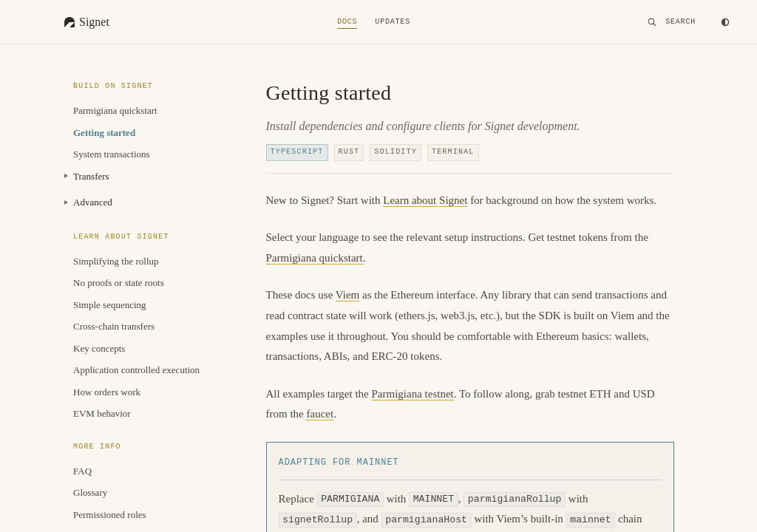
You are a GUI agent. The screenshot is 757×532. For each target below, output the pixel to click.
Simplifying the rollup (116, 261)
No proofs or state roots (119, 283)
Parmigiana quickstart (115, 110)
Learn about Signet (425, 200)
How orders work (107, 392)
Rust (349, 152)
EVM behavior (102, 413)
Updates (393, 22)
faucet (320, 414)
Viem (347, 295)
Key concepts (99, 348)
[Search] (672, 22)
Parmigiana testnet (413, 394)
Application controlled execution (136, 370)
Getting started (104, 133)
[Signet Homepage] (87, 22)
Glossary (90, 492)
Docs (347, 22)
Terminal (453, 152)
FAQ (82, 471)
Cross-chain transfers (114, 326)
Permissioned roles (110, 515)
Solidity (396, 152)
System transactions (112, 154)
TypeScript (297, 152)
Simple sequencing (110, 305)
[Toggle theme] (725, 22)
